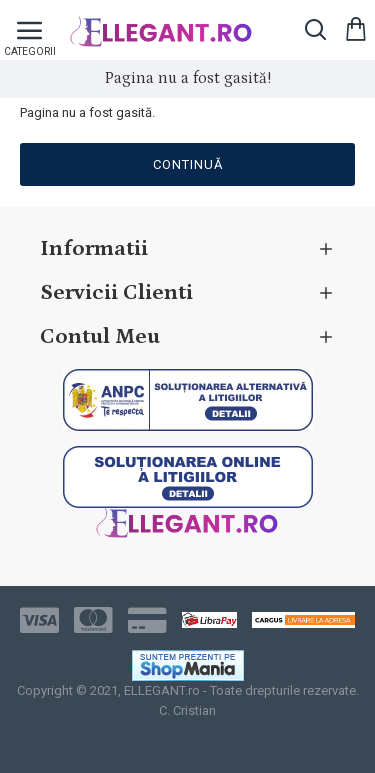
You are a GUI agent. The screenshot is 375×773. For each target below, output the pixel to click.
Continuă (188, 164)
